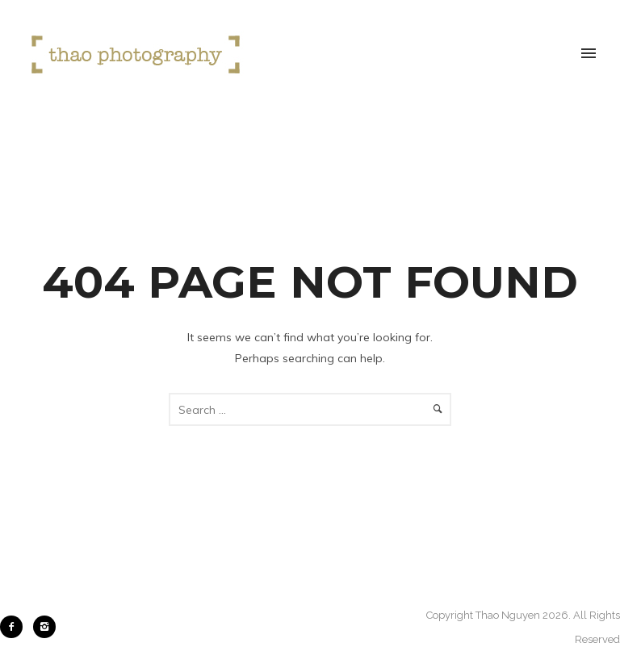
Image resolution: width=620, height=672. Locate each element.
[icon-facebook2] (15, 627)
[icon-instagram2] (44, 627)
